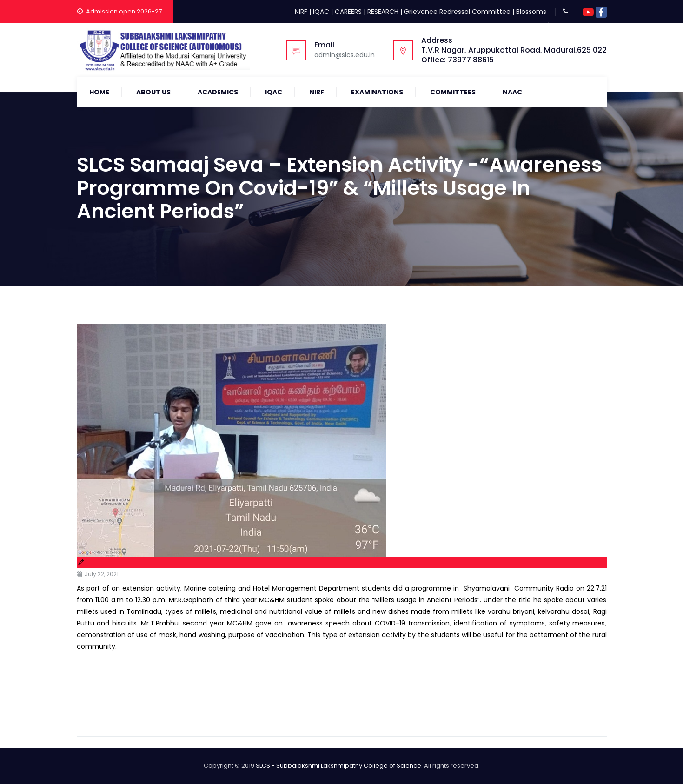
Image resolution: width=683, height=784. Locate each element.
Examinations (377, 92)
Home (99, 92)
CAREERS (348, 12)
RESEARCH (383, 12)
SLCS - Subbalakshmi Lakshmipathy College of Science (338, 766)
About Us (153, 92)
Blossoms (531, 12)
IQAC (321, 12)
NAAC (512, 92)
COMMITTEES (453, 92)
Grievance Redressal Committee (457, 12)
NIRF (301, 12)
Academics (218, 92)
